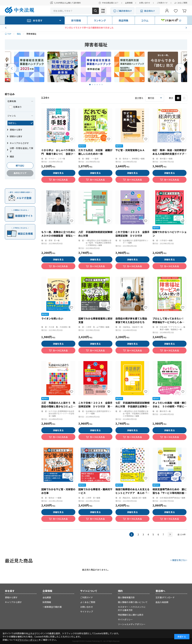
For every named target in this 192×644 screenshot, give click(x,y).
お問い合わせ (145, 3)
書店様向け (149, 11)
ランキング (100, 20)
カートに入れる (60, 180)
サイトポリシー (125, 619)
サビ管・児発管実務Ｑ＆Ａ (130, 150)
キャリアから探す (13, 602)
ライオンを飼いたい (52, 318)
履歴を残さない (180, 560)
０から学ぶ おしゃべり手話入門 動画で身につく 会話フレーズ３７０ (58, 154)
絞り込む (20, 165)
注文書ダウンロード (165, 597)
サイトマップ (87, 612)
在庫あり (15, 107)
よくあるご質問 (181, 3)
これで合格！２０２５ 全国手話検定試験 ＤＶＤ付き (132, 234)
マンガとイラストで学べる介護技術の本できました (96, 28)
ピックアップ (184, 98)
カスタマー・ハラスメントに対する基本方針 (132, 608)
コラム (145, 20)
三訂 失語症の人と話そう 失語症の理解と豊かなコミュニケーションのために (58, 406)
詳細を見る (58, 173)
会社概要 (47, 597)
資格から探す (11, 597)
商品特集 (123, 20)
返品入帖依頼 (162, 602)
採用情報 (47, 602)
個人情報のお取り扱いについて (133, 602)
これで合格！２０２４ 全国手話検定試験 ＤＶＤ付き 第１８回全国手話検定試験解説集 (95, 406)
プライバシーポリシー (28, 640)
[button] (6, 28)
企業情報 (129, 3)
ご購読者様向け (124, 11)
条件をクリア (20, 173)
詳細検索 (103, 11)
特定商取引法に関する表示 (131, 615)
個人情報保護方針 (126, 597)
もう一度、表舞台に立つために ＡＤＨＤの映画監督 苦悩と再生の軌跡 (60, 236)
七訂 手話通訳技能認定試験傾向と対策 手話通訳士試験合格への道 (132, 406)
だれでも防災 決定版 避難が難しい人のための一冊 (95, 152)
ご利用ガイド (162, 3)
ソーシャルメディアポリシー (132, 624)
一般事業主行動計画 (52, 607)
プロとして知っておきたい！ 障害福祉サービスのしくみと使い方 (169, 322)
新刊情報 (76, 20)
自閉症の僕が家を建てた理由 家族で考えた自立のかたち (132, 320)
